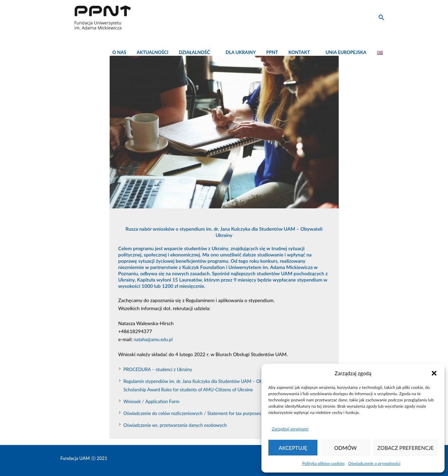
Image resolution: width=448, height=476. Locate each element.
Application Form (163, 401)
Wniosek (133, 401)
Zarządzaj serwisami (290, 429)
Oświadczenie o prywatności (374, 463)
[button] (434, 373)
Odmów (345, 448)
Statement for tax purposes (234, 413)
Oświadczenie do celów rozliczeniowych (163, 413)
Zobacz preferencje (406, 448)
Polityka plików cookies (323, 463)
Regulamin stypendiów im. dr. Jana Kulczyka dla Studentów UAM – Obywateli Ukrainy (208, 381)
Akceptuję (293, 448)
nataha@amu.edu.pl (153, 339)
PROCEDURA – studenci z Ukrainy (158, 369)
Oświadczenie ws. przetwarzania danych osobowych (175, 425)
